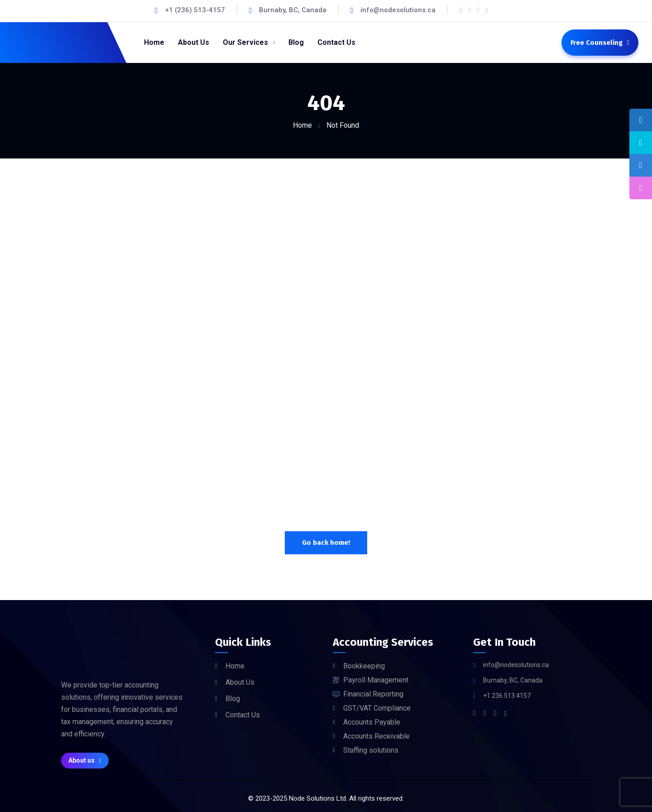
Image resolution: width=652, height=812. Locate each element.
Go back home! (326, 543)
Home (302, 125)
